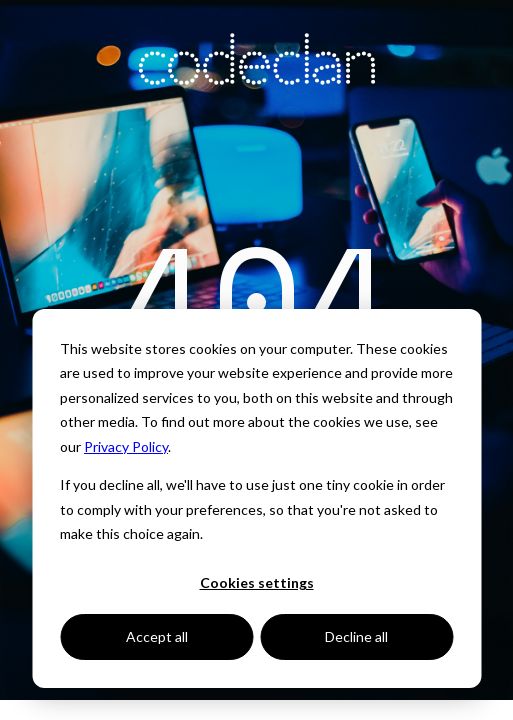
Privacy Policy (126, 446)
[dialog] (256, 498)
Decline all (356, 636)
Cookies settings (257, 582)
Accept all (157, 636)
